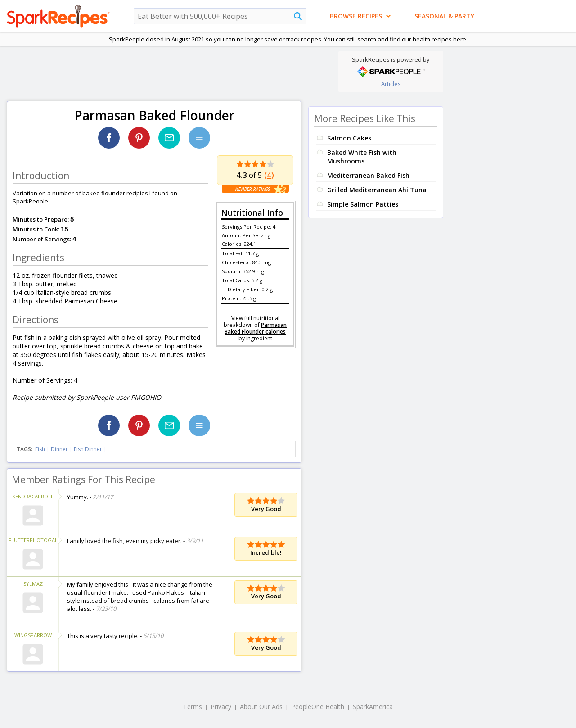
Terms (193, 707)
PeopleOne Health (318, 707)
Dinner (59, 449)
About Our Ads (261, 707)
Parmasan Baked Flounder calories (256, 328)
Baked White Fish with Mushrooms (362, 157)
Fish (40, 449)
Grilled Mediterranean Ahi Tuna (377, 190)
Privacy (221, 707)
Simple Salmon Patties (363, 204)
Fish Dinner (88, 449)
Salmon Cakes (349, 138)
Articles (391, 84)
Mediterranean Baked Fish (368, 175)
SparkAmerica (373, 707)
